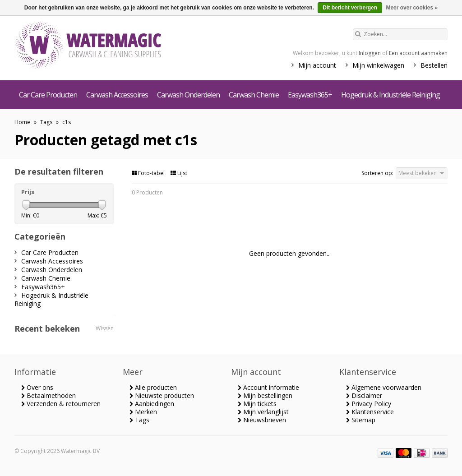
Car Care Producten (48, 95)
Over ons (37, 387)
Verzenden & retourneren (61, 404)
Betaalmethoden (49, 395)
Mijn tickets (257, 404)
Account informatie (268, 387)
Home (22, 122)
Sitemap (361, 420)
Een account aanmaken (418, 53)
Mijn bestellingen (265, 395)
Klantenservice (370, 412)
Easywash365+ (310, 95)
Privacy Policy (369, 404)
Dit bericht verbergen (350, 8)
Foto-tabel (149, 173)
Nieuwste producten (162, 395)
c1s (67, 122)
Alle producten (153, 387)
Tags (46, 122)
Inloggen (370, 53)
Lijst (179, 173)
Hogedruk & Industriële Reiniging (390, 95)
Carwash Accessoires (117, 95)
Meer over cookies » (412, 8)
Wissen (105, 328)
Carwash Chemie (254, 95)
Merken (143, 412)
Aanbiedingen (152, 404)
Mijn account (317, 65)
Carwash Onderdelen (188, 95)
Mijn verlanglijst (263, 412)
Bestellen (434, 65)
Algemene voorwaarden (384, 387)
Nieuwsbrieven (262, 420)
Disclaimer (364, 395)
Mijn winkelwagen (378, 65)
